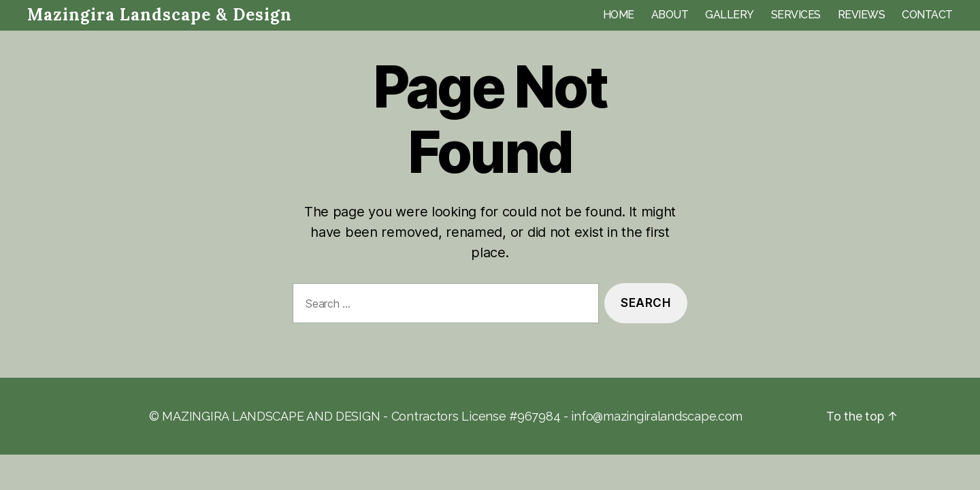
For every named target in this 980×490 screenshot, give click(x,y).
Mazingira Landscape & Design (160, 15)
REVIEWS (862, 15)
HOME (619, 15)
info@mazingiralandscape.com (657, 416)
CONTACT (927, 15)
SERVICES (796, 15)
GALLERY (730, 15)
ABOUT (670, 15)
